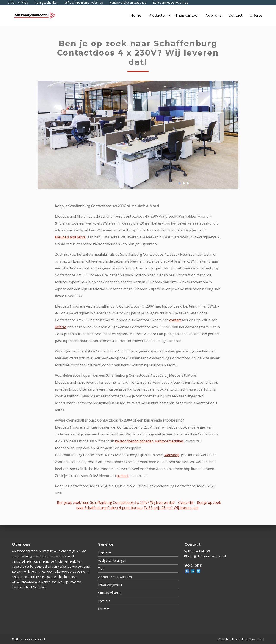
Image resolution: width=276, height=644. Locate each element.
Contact (104, 609)
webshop (172, 455)
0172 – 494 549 (199, 551)
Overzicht (186, 502)
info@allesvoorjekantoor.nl (207, 556)
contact (175, 320)
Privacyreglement (110, 585)
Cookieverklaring (110, 593)
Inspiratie (104, 552)
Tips (101, 568)
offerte (61, 327)
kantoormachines (169, 441)
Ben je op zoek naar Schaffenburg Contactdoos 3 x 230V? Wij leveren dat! (116, 502)
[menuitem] (136, 16)
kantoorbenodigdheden (134, 441)
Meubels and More (71, 237)
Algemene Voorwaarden (115, 577)
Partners (104, 601)
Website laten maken (232, 639)
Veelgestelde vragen (112, 560)
